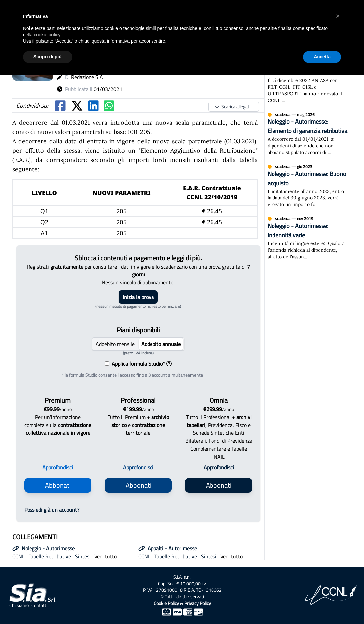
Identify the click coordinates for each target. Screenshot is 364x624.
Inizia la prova (138, 297)
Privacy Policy (198, 603)
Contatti (39, 605)
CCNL (18, 556)
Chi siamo (19, 605)
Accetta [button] (322, 57)
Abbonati (58, 485)
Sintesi (83, 556)
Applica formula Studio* (140, 364)
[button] (338, 16)
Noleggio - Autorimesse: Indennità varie (298, 231)
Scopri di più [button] (48, 57)
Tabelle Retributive (50, 556)
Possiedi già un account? (52, 510)
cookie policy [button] (47, 35)
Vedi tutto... (107, 556)
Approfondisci (58, 467)
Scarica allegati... (234, 106)
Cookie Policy (166, 603)
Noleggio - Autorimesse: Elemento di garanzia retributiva (307, 126)
